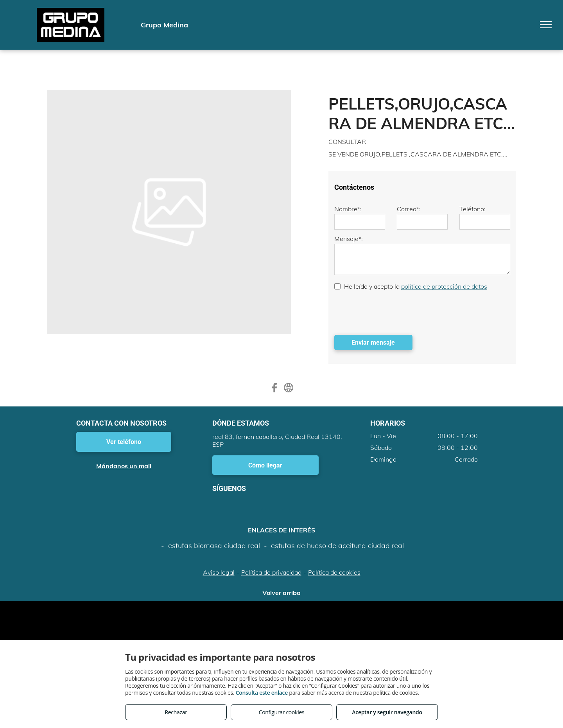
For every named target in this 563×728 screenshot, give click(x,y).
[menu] (546, 25)
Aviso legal (219, 572)
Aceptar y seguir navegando (387, 712)
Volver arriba (281, 593)
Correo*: (409, 209)
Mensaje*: (349, 239)
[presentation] (394, 312)
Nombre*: (348, 209)
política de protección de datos (444, 286)
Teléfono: (472, 209)
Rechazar (176, 712)
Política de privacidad (271, 572)
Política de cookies (334, 572)
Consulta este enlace (262, 693)
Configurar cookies (282, 712)
